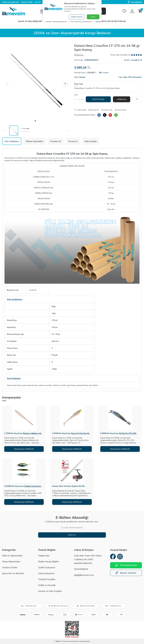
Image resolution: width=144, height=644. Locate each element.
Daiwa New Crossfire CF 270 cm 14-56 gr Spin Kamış (97, 88)
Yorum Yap (115, 55)
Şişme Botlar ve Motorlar (111, 21)
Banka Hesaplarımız (11, 2)
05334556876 (135, 2)
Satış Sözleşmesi (46, 573)
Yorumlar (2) (56, 141)
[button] (35, 121)
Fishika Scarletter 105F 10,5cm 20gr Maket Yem (23, 487)
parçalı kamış (82, 385)
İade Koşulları (91, 141)
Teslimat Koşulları (47, 579)
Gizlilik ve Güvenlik (47, 585)
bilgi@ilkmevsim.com (84, 575)
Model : (133, 60)
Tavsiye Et (94, 110)
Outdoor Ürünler (10, 567)
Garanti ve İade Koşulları (50, 591)
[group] (36, 81)
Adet (76, 95)
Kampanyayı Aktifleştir (24, 449)
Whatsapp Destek (126, 565)
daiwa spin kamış (14, 385)
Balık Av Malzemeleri (30, 21)
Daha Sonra (77, 17)
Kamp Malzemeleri (11, 562)
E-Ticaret (63, 641)
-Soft (57, 641)
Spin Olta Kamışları (133, 77)
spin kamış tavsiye (30, 385)
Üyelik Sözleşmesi (47, 567)
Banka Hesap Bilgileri (49, 562)
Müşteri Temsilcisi (126, 573)
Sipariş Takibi (27, 2)
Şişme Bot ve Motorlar (13, 573)
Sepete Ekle (98, 99)
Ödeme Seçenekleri (34, 141)
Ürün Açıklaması (12, 141)
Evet (93, 17)
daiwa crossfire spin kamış (65, 385)
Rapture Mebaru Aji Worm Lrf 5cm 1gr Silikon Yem (23, 434)
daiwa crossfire (46, 385)
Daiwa (79, 55)
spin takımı (93, 385)
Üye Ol (38, 2)
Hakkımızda (44, 556)
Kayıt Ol (72, 535)
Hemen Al (122, 99)
